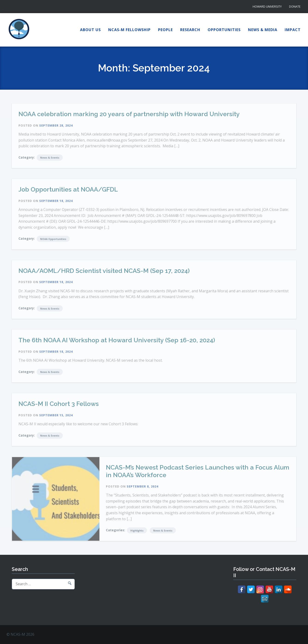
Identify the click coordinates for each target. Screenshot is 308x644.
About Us (90, 30)
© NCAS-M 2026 (20, 634)
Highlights (137, 530)
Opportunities (224, 30)
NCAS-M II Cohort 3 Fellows (59, 404)
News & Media (263, 30)
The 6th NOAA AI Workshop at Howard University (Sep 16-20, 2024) (117, 340)
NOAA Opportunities (53, 239)
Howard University (267, 7)
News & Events (50, 158)
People (165, 30)
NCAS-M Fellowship (129, 30)
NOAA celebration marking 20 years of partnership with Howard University (129, 114)
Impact (293, 30)
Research (190, 30)
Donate (295, 7)
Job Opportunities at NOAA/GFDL (68, 189)
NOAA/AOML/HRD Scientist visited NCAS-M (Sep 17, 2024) (104, 271)
